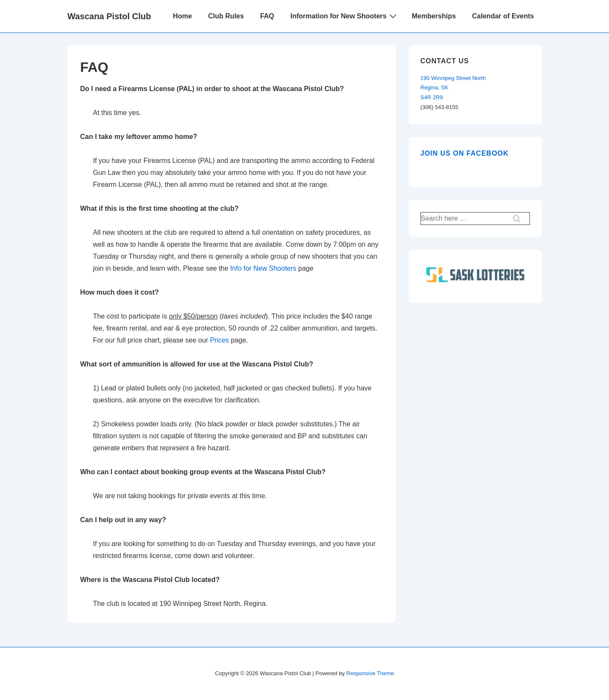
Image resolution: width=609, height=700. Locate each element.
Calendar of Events (503, 16)
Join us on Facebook (465, 153)
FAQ (267, 16)
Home (182, 16)
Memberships (434, 16)
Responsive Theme (370, 673)
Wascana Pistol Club (109, 16)
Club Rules (226, 16)
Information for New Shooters (345, 16)
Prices (219, 340)
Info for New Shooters (263, 268)
